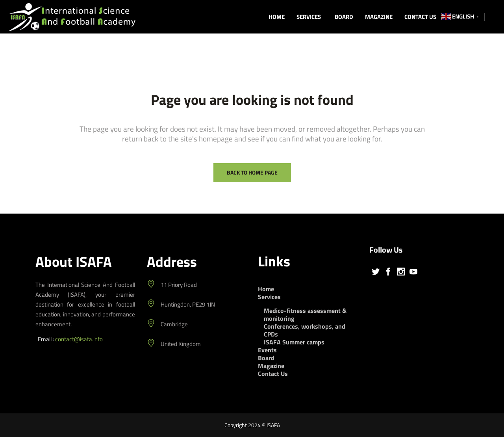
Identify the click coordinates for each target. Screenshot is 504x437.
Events (267, 350)
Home (266, 289)
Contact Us (273, 374)
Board (266, 358)
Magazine (271, 366)
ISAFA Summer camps (294, 342)
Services (269, 297)
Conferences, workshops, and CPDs (305, 330)
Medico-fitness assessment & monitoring (305, 314)
